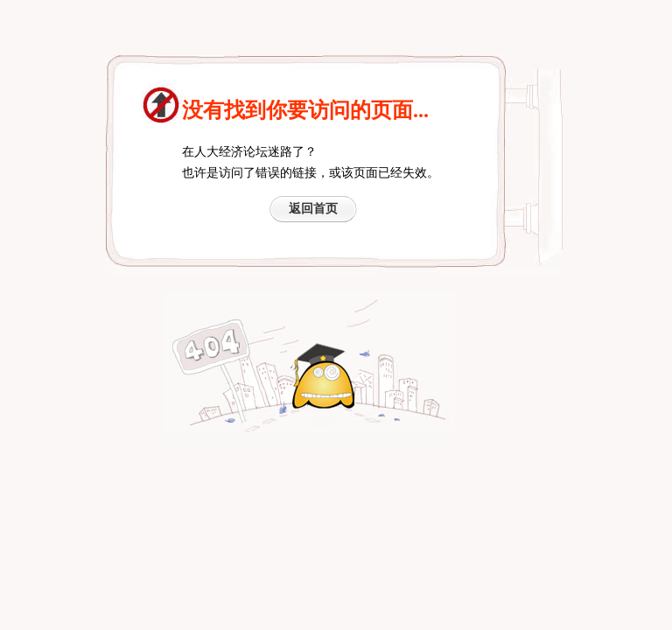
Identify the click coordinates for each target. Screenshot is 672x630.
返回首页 (313, 209)
